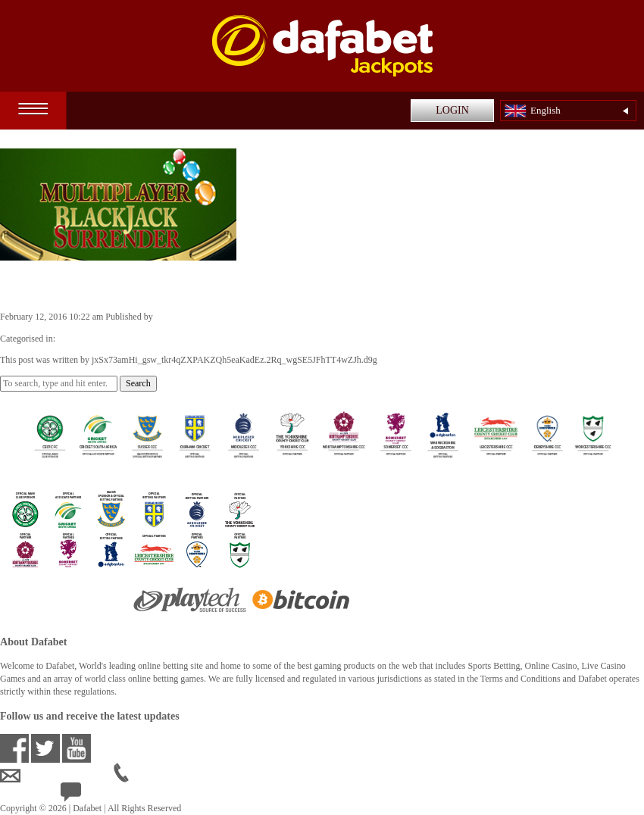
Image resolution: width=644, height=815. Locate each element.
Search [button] (138, 383)
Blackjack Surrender (81, 285)
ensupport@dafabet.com (57, 776)
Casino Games (84, 339)
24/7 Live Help (100, 796)
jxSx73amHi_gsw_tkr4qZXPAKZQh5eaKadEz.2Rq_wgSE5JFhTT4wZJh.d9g (298, 317)
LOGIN (452, 110)
